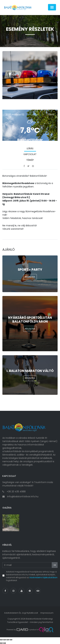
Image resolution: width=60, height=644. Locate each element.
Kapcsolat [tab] (30, 154)
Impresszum (47, 613)
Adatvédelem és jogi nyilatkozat (21, 613)
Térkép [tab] (30, 160)
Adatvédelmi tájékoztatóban (43, 577)
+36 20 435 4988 (16, 492)
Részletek (30, 277)
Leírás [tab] (30, 148)
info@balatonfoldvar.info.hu (23, 496)
